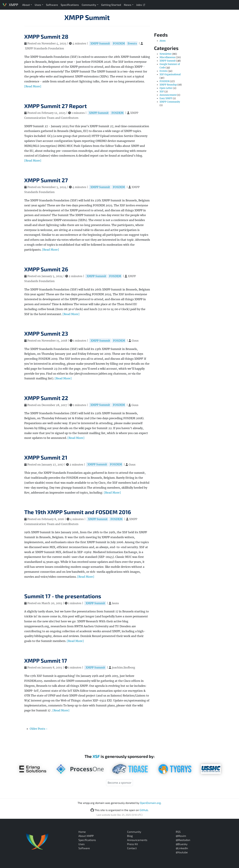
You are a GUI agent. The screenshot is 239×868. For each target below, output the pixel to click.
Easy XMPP (166, 98)
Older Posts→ (39, 729)
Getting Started (111, 5)
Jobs (141, 5)
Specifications (70, 5)
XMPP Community (170, 102)
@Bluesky (182, 844)
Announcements (137, 840)
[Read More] (33, 86)
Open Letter (166, 88)
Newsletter (166, 54)
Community (89, 5)
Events (132, 43)
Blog (130, 836)
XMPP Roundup (168, 85)
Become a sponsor (119, 783)
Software (52, 5)
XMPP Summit (87, 17)
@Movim (181, 836)
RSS (178, 832)
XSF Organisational (170, 74)
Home (82, 832)
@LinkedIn (182, 848)
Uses (38, 5)
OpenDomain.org (150, 803)
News (128, 5)
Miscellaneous (167, 57)
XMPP (10, 5)
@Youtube (182, 852)
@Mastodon (183, 840)
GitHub (144, 810)
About (26, 5)
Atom (163, 41)
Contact (132, 848)
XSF (162, 92)
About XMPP (86, 836)
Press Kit (132, 844)
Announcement (168, 95)
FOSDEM (119, 43)
